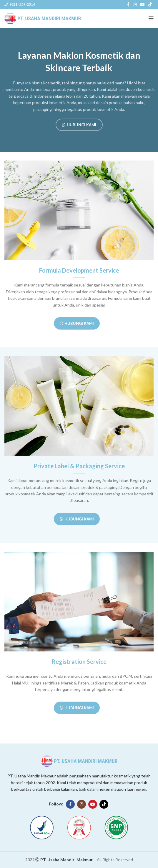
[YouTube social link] (142, 4)
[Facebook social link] (128, 4)
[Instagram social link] (135, 4)
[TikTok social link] (150, 4)
